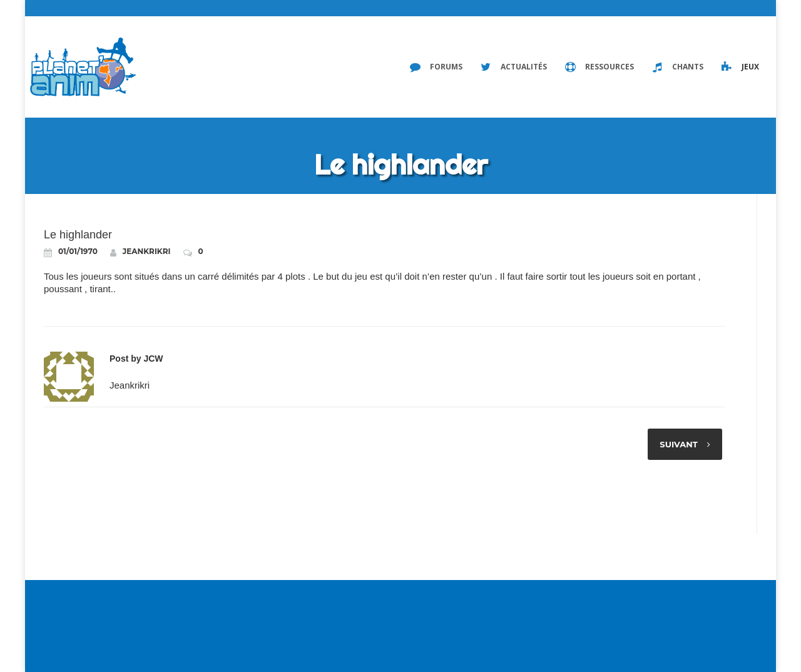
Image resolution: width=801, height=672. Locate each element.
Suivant (678, 444)
